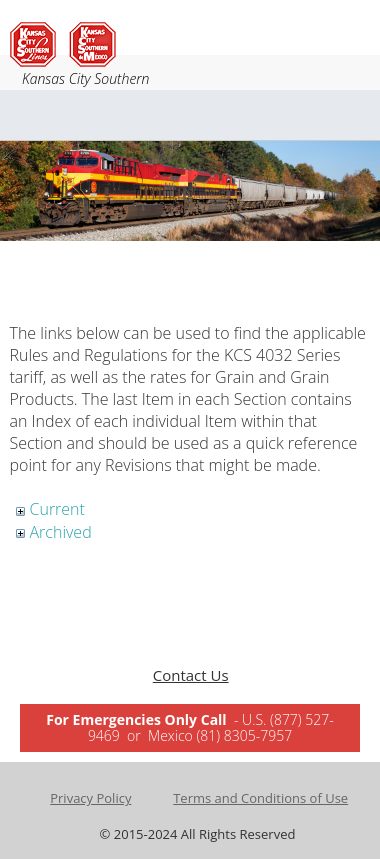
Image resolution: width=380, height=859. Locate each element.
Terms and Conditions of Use (260, 798)
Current (57, 509)
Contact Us (191, 675)
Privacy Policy (90, 798)
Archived (61, 532)
